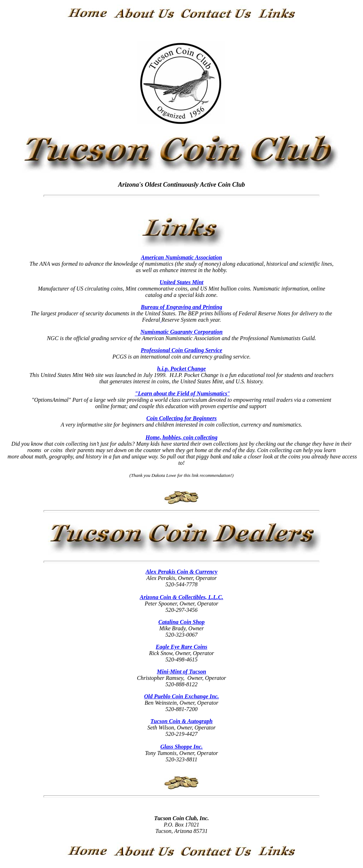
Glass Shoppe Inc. (181, 747)
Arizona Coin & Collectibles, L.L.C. (181, 597)
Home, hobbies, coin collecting (181, 437)
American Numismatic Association (182, 257)
